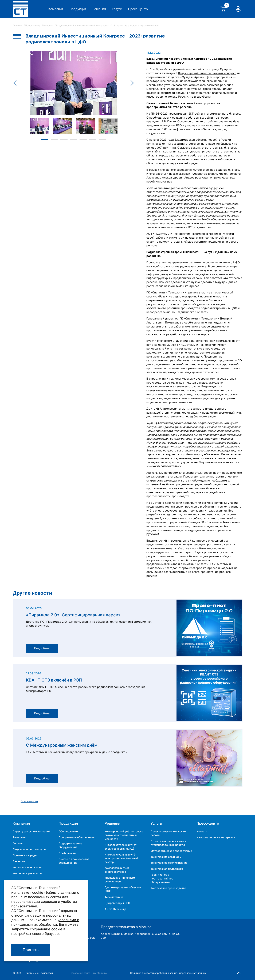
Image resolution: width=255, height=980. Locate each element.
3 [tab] (64, 140)
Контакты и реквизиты (27, 873)
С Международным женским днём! (62, 745)
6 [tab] (93, 140)
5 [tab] (83, 140)
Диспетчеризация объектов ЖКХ (123, 889)
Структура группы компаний (32, 831)
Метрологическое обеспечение (171, 851)
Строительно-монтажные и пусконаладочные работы (168, 843)
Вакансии (19, 861)
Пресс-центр (138, 9)
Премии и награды (25, 855)
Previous (16, 83)
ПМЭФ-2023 (159, 114)
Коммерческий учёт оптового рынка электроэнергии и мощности (124, 835)
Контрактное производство (168, 888)
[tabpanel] (40, 126)
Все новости (29, 801)
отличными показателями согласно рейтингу (200, 238)
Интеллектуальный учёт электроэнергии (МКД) (121, 847)
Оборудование (68, 831)
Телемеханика (114, 897)
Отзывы (18, 843)
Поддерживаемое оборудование (70, 845)
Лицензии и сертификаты (29, 849)
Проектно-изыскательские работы (168, 833)
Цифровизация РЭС (117, 903)
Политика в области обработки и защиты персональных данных (168, 973)
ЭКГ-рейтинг (197, 114)
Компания (56, 9)
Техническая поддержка (167, 869)
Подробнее (42, 648)
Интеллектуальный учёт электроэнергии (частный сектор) (122, 858)
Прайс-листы (67, 853)
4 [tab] (74, 140)
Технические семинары (166, 857)
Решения (99, 9)
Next (131, 83)
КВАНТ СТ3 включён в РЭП (54, 680)
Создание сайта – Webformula (89, 973)
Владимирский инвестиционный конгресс (207, 73)
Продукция (78, 9)
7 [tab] (102, 140)
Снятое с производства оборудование (74, 861)
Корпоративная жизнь (27, 867)
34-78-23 (89, 938)
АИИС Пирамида (115, 909)
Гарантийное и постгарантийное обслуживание (162, 878)
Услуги (117, 9)
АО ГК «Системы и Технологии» (168, 234)
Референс (19, 837)
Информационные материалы (216, 837)
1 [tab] (45, 140)
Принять (31, 950)
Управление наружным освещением (120, 879)
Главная (18, 25)
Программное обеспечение (77, 837)
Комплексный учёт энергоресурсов (117, 870)
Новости (49, 25)
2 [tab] (54, 140)
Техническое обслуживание (169, 863)
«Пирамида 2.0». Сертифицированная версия (73, 615)
